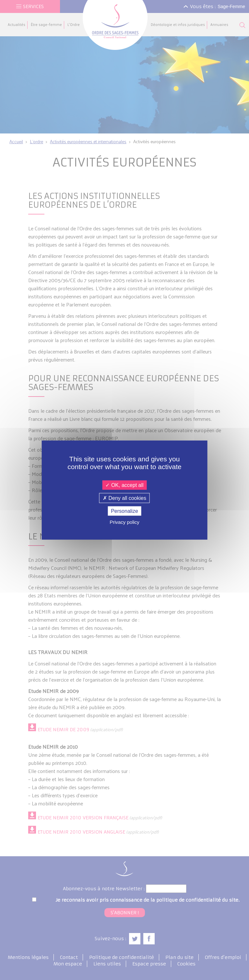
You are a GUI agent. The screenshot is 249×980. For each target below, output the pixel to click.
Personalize (124, 511)
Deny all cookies (124, 498)
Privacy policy (124, 522)
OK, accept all (124, 485)
